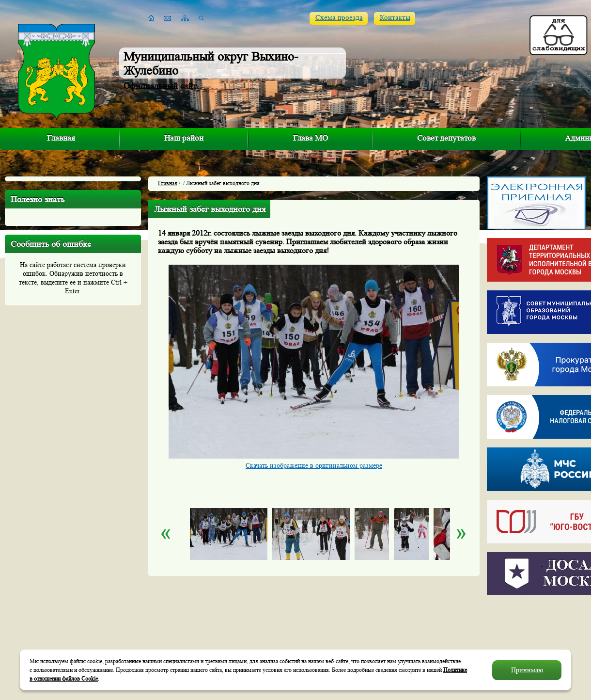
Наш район (184, 138)
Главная (61, 138)
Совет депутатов (446, 138)
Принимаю (527, 670)
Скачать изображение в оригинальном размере (314, 465)
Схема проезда (339, 18)
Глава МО (311, 138)
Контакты (395, 18)
